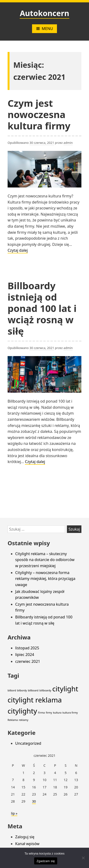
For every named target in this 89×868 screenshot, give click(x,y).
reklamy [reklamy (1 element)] (23, 720)
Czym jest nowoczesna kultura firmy (39, 114)
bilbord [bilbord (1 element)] (12, 690)
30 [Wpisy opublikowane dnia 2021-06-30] (34, 801)
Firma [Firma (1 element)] (41, 713)
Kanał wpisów (27, 844)
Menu (44, 29)
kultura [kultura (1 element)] (57, 713)
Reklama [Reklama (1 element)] (13, 720)
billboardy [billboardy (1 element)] (45, 690)
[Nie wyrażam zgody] (83, 858)
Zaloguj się (25, 837)
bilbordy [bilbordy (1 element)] (22, 690)
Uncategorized (28, 743)
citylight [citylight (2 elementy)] (65, 689)
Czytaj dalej (18, 251)
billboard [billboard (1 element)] (33, 690)
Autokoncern (44, 13)
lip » (14, 813)
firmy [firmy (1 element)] (49, 713)
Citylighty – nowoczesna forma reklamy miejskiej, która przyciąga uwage (45, 579)
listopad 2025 (27, 648)
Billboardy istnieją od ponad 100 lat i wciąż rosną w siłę (42, 308)
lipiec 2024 (25, 655)
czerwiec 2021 (28, 661)
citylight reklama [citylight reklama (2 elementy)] (35, 700)
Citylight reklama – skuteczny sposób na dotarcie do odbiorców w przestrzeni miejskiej (45, 560)
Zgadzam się (46, 861)
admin (68, 143)
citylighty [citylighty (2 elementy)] (22, 711)
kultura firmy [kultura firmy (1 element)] (70, 713)
